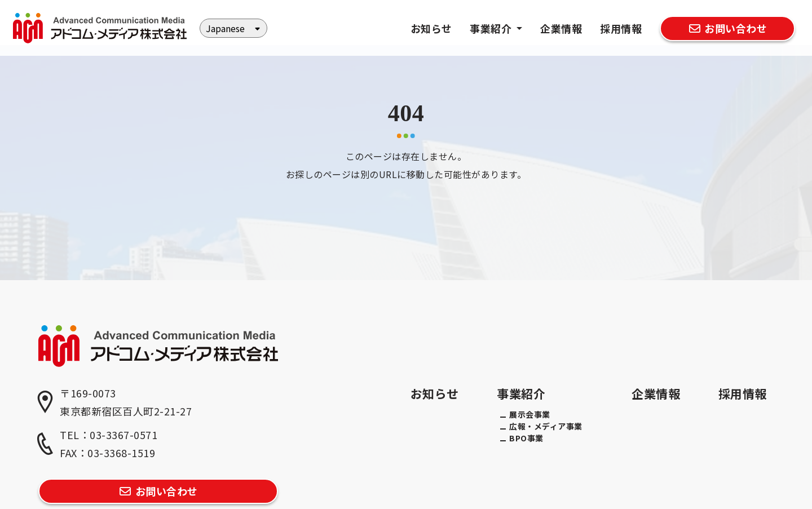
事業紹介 (521, 393)
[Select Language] (233, 28)
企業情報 (561, 28)
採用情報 (621, 28)
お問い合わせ (727, 28)
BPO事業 (526, 438)
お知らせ (431, 28)
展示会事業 (530, 414)
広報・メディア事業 (546, 426)
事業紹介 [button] (492, 28)
